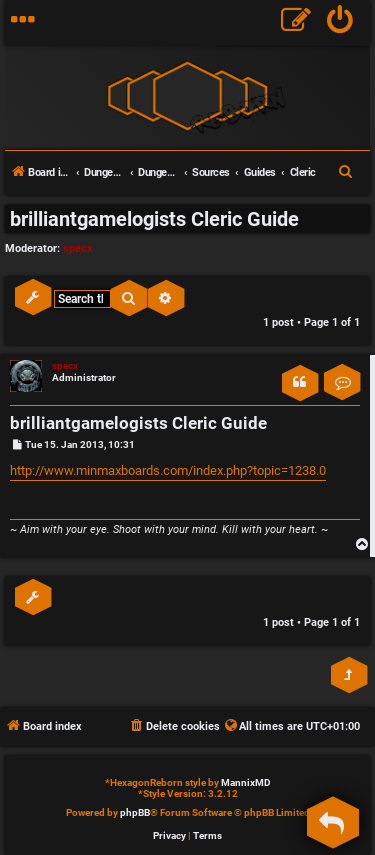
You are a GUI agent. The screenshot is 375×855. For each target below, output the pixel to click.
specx (78, 248)
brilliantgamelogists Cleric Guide (154, 219)
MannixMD (246, 782)
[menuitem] (340, 22)
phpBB (135, 812)
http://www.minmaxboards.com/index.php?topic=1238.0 (168, 470)
